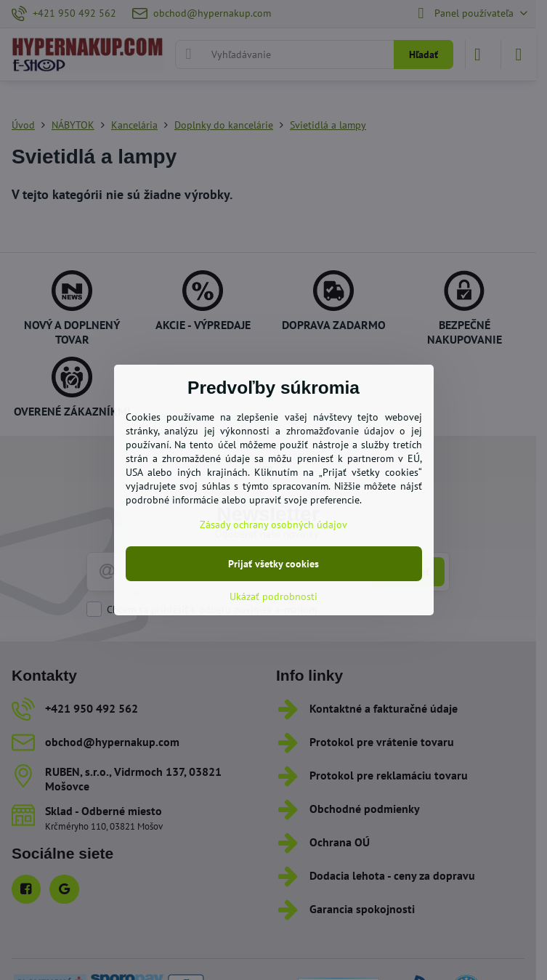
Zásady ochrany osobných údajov (273, 525)
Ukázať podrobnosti (273, 596)
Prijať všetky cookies (273, 564)
